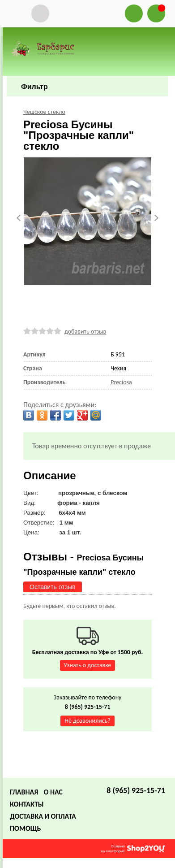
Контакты (27, 804)
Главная (24, 792)
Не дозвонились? (87, 721)
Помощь (25, 828)
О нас (53, 792)
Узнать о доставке (88, 665)
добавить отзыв (85, 332)
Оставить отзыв (53, 587)
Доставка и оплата (43, 816)
